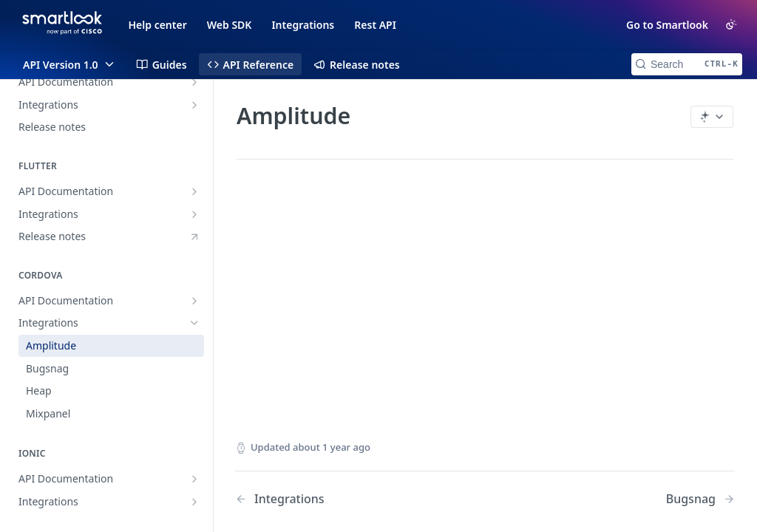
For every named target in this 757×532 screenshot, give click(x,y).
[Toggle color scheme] (731, 24)
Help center (158, 25)
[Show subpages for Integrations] (194, 105)
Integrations (303, 25)
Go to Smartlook (667, 25)
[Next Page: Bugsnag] (700, 499)
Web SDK (230, 25)
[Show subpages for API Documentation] (194, 82)
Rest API (375, 25)
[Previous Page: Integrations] (342, 499)
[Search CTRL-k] (687, 64)
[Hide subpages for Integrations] (194, 323)
